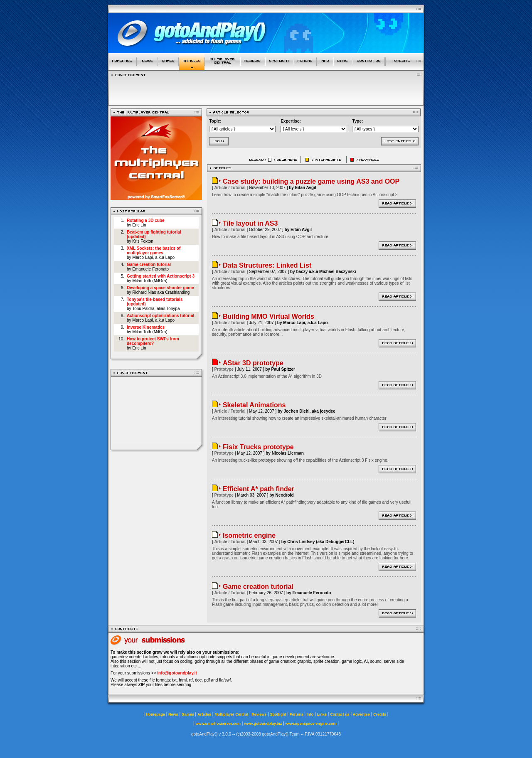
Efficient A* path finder (259, 489)
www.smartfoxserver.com (218, 724)
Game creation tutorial (149, 265)
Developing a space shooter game (160, 288)
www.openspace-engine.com (311, 724)
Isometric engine (249, 535)
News (173, 714)
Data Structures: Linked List (267, 265)
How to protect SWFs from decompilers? (153, 341)
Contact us (340, 714)
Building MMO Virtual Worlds (268, 316)
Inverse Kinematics (146, 327)
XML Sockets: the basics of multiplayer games (154, 251)
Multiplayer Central (231, 714)
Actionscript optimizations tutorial (160, 316)
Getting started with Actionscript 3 (161, 276)
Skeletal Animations (254, 405)
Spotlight (278, 714)
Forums (297, 714)
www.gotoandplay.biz (263, 724)
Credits (380, 714)
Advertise (361, 714)
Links (322, 714)
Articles (204, 714)
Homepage (155, 714)
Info (310, 714)
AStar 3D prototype (253, 363)
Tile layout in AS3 (250, 223)
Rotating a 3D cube (146, 220)
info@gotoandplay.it (177, 673)
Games (188, 714)
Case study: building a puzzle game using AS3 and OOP (311, 181)
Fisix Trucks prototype (258, 447)
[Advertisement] (266, 89)
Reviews (259, 714)
